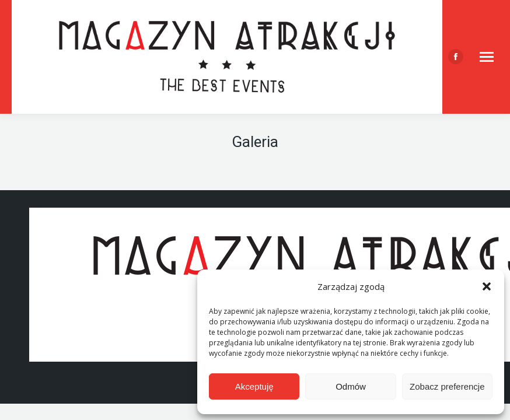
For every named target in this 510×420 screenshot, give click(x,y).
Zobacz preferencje (447, 386)
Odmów (351, 386)
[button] (487, 286)
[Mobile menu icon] (487, 57)
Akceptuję (254, 386)
